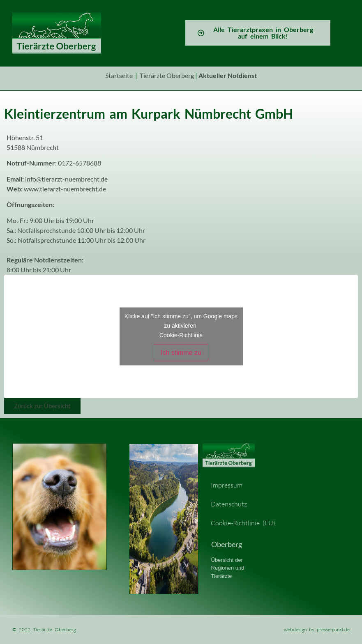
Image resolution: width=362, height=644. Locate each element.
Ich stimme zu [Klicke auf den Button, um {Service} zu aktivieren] (181, 352)
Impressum (227, 485)
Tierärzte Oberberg (167, 75)
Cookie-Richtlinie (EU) (243, 523)
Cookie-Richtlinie (181, 335)
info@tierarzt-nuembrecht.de (66, 179)
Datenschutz (229, 504)
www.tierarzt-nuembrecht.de (65, 189)
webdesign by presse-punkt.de (317, 629)
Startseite (119, 75)
